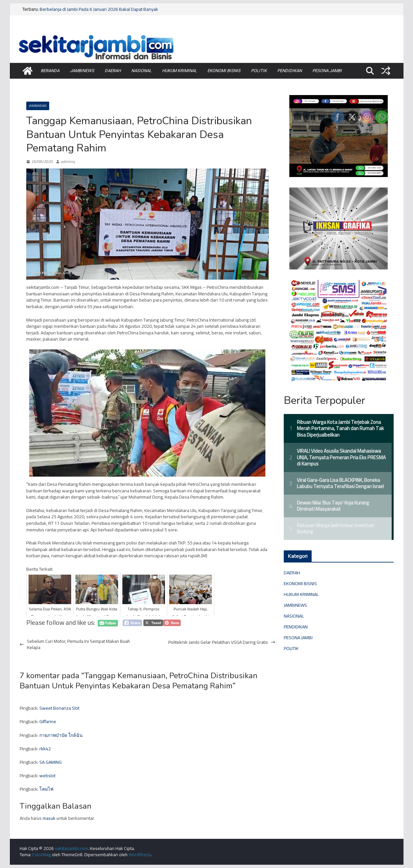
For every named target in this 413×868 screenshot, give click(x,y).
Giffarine (48, 721)
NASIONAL (141, 71)
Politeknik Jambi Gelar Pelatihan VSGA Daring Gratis (222, 642)
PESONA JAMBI (327, 71)
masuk (49, 818)
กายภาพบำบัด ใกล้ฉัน (61, 735)
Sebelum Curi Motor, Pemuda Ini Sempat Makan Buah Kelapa (75, 645)
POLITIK (259, 71)
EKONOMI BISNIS (224, 71)
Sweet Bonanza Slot (59, 708)
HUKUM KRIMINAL (179, 71)
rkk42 (45, 749)
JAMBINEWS (82, 71)
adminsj (68, 162)
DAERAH (113, 71)
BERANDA (50, 71)
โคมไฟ (46, 789)
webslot (47, 776)
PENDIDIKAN (289, 71)
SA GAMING (51, 762)
